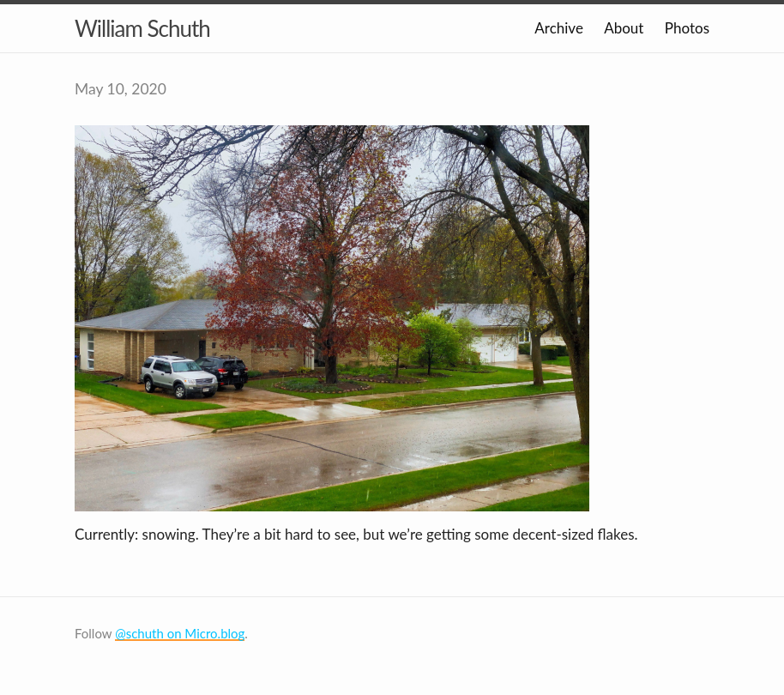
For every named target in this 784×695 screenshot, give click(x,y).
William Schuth (142, 28)
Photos (687, 28)
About (624, 28)
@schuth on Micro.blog (180, 633)
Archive (559, 28)
